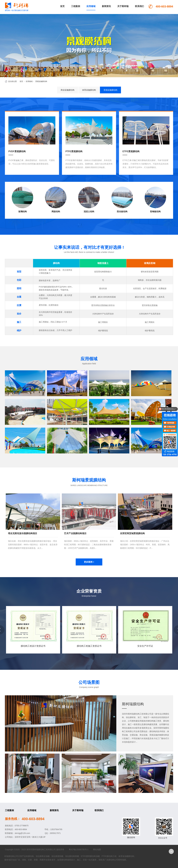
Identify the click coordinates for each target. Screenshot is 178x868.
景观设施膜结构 (41, 81)
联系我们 (139, 6)
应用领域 (91, 6)
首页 (62, 6)
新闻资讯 (106, 6)
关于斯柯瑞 (123, 6)
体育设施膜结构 (89, 90)
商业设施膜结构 (68, 90)
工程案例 (76, 6)
